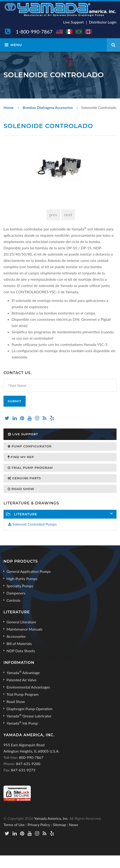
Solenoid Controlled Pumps (32, 524)
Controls (13, 600)
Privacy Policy (39, 825)
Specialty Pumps (20, 586)
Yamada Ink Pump (22, 723)
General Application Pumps (29, 571)
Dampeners (16, 593)
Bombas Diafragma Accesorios (48, 107)
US (60, 32)
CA (89, 32)
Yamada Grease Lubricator (29, 716)
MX (69, 32)
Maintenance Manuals (24, 629)
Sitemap (60, 825)
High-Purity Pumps (22, 579)
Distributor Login (103, 22)
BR (79, 32)
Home (9, 107)
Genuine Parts (24, 478)
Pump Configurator (30, 446)
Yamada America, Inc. (51, 818)
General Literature (21, 622)
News (73, 825)
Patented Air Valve (21, 680)
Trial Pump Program (30, 468)
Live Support (74, 22)
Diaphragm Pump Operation (29, 709)
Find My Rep (21, 457)
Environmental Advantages (28, 687)
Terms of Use (14, 825)
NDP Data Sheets (21, 651)
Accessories (16, 636)
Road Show (21, 489)
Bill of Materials (19, 643)
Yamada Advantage (23, 672)
